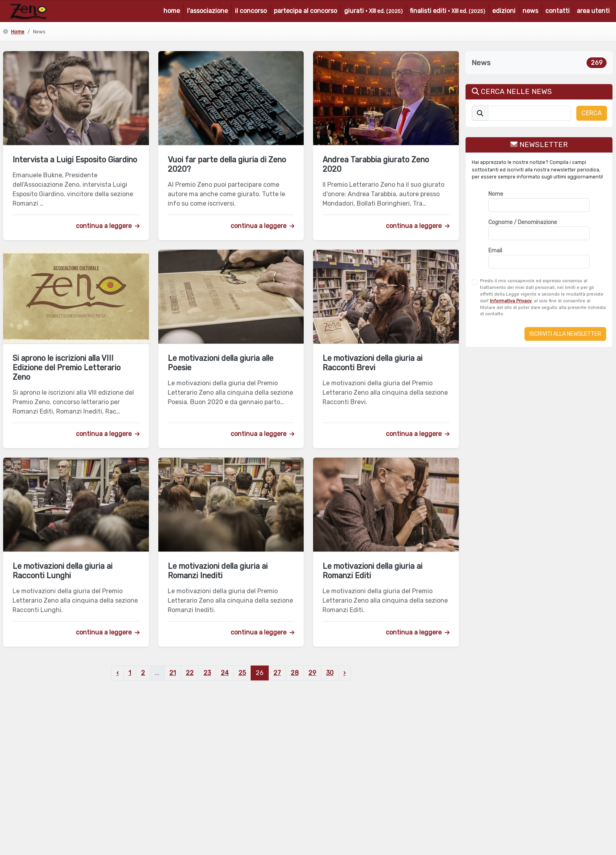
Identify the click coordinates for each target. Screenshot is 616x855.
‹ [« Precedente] (117, 673)
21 (173, 673)
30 (330, 673)
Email (495, 251)
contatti (557, 11)
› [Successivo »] (345, 673)
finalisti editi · (447, 11)
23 (207, 673)
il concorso (251, 11)
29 (312, 673)
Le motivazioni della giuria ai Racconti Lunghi (62, 571)
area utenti (593, 11)
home (172, 11)
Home (18, 32)
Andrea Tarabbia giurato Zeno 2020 (376, 164)
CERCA (592, 113)
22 (190, 673)
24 (225, 673)
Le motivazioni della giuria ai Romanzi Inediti (218, 571)
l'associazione (207, 11)
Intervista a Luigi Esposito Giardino (75, 160)
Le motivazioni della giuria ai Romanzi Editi (372, 571)
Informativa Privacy (511, 301)
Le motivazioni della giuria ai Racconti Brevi (372, 363)
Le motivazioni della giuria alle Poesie (221, 363)
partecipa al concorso (305, 11)
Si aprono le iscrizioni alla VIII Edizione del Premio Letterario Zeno (67, 368)
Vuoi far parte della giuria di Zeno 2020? (227, 164)
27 (277, 673)
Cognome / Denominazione (523, 222)
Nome (496, 194)
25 (242, 673)
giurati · (373, 11)
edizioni (504, 11)
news (530, 11)
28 (295, 673)
